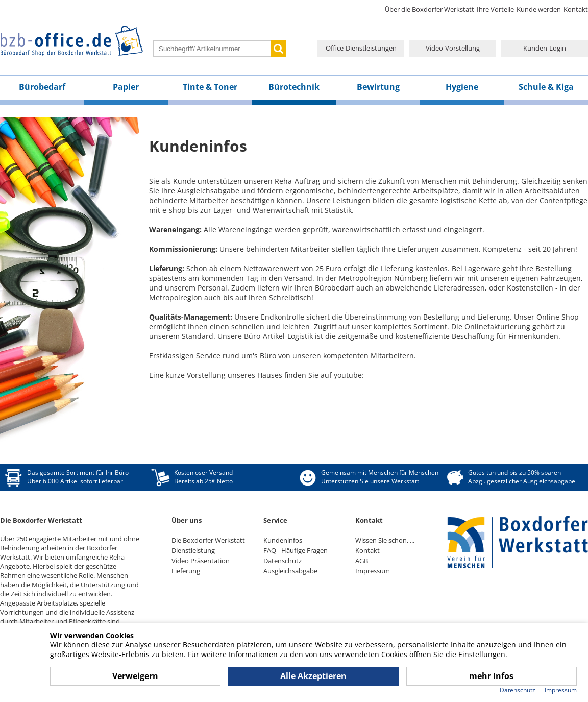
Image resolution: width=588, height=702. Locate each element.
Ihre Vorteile (495, 9)
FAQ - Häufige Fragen (296, 550)
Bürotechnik (294, 87)
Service (275, 520)
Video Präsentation (201, 561)
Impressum (373, 571)
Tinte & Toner (210, 87)
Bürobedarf (42, 87)
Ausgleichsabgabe (290, 571)
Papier (126, 87)
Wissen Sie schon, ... (385, 540)
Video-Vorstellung (453, 48)
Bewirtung (378, 87)
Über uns (187, 520)
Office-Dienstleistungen (361, 48)
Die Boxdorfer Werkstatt (208, 540)
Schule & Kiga (546, 87)
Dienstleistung (193, 550)
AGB (362, 561)
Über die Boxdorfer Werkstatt (430, 9)
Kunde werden (539, 9)
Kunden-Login (545, 48)
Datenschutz (283, 561)
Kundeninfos (283, 540)
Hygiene (462, 87)
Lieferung (186, 571)
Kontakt (576, 9)
